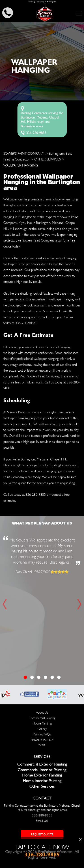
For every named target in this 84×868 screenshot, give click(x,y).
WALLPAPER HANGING (21, 165)
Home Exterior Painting (42, 775)
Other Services (42, 786)
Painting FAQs (42, 734)
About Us (42, 712)
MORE (42, 745)
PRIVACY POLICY (42, 740)
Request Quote (42, 834)
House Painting (42, 723)
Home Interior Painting (42, 781)
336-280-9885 (36, 133)
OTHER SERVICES (47, 159)
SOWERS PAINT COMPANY (24, 153)
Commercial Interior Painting (42, 770)
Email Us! (42, 821)
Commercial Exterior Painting (42, 764)
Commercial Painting (42, 718)
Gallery (42, 729)
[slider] (60, 572)
